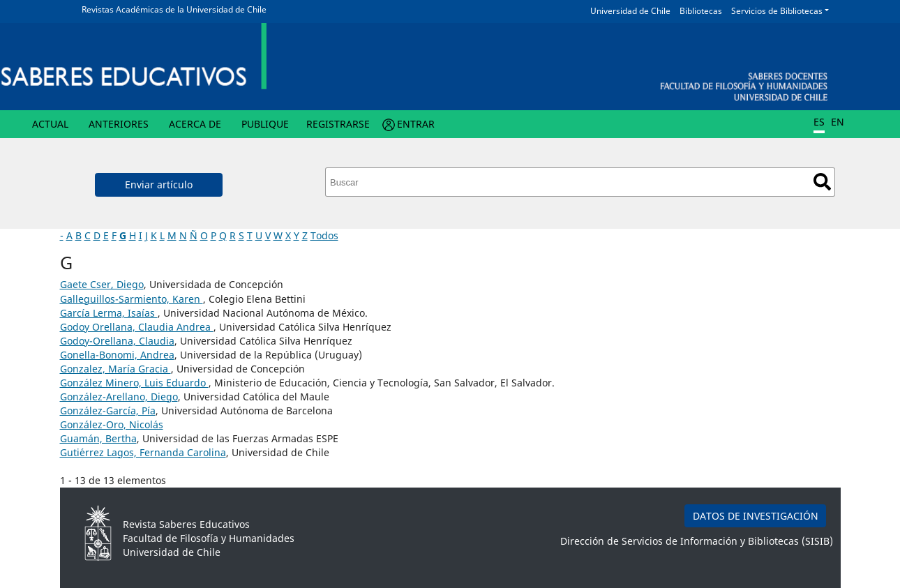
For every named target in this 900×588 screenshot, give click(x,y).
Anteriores (119, 124)
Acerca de (195, 124)
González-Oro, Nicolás (112, 424)
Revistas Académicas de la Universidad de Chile (174, 9)
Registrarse (338, 124)
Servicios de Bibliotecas (777, 11)
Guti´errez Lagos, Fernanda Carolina (143, 452)
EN (838, 122)
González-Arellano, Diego (119, 397)
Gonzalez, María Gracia (115, 369)
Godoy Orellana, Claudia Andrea (137, 327)
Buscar (822, 182)
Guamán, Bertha (98, 438)
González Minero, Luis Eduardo (134, 383)
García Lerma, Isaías (109, 313)
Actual (50, 124)
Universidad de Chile (630, 11)
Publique (265, 124)
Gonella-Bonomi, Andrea (117, 355)
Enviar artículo (159, 184)
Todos (324, 235)
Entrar (416, 124)
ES (819, 122)
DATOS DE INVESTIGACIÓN (756, 516)
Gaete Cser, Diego (102, 284)
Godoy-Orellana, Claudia (117, 341)
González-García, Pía (108, 410)
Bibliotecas (701, 11)
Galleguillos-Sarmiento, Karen (132, 299)
